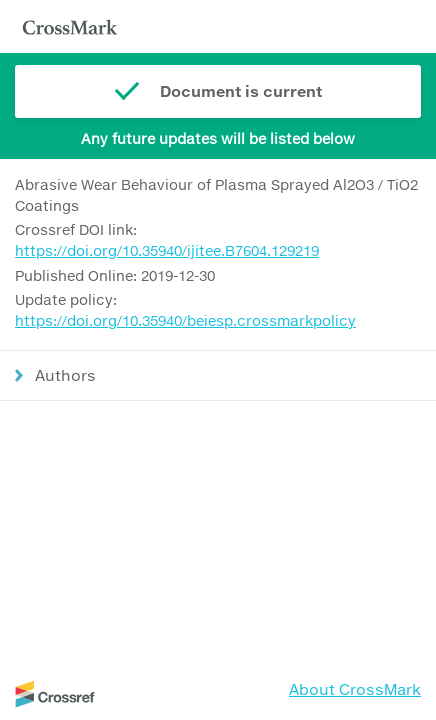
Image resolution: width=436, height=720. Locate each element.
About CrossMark (355, 689)
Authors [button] (65, 375)
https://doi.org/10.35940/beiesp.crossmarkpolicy (185, 320)
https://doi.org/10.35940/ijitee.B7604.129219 (167, 250)
